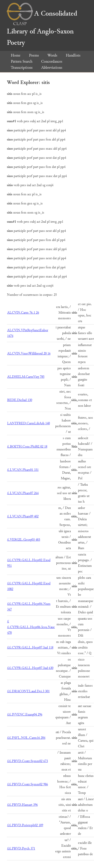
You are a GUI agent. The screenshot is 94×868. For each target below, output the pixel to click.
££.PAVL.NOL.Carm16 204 (26, 738)
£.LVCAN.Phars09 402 (23, 516)
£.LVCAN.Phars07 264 (23, 493)
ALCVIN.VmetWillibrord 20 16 (29, 354)
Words (52, 55)
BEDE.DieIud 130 (20, 400)
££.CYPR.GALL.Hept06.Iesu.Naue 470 (31, 627)
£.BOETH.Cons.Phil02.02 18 (27, 447)
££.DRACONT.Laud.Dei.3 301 (28, 691)
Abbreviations (52, 68)
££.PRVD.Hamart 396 (22, 805)
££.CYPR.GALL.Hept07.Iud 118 (30, 648)
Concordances (52, 61)
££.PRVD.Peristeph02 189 (25, 825)
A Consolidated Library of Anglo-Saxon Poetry (42, 28)
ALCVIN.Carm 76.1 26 (23, 313)
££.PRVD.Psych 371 (21, 849)
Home (16, 55)
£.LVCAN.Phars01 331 (23, 470)
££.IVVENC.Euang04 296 (25, 715)
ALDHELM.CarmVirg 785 (26, 377)
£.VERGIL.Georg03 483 (24, 540)
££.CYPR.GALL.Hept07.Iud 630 (30, 668)
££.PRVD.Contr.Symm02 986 (28, 784)
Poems (34, 55)
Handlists (73, 55)
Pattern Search (22, 61)
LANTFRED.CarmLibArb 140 (28, 423)
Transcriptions (22, 68)
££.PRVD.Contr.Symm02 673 (28, 761)
